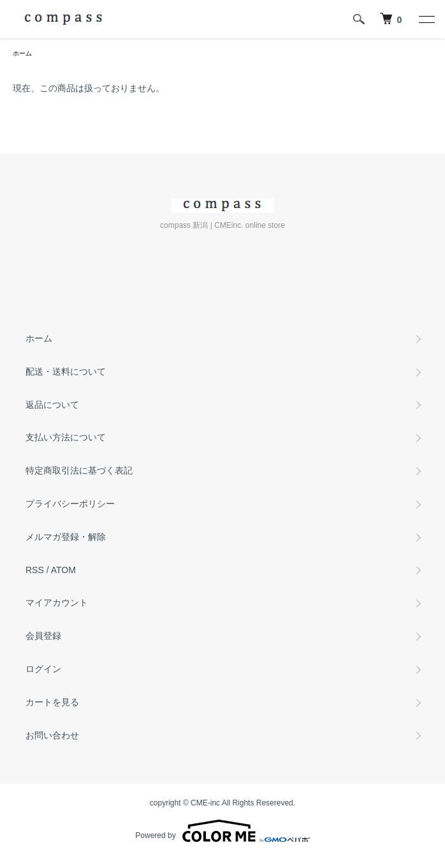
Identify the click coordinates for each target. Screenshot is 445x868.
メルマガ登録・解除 (66, 537)
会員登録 (43, 636)
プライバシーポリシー (70, 504)
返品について (52, 405)
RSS (35, 570)
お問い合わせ (52, 735)
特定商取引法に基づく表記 (79, 470)
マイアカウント (57, 602)
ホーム (22, 53)
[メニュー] (426, 19)
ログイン (43, 669)
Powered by (222, 831)
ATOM (63, 570)
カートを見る (52, 702)
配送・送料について (66, 371)
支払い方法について (66, 437)
